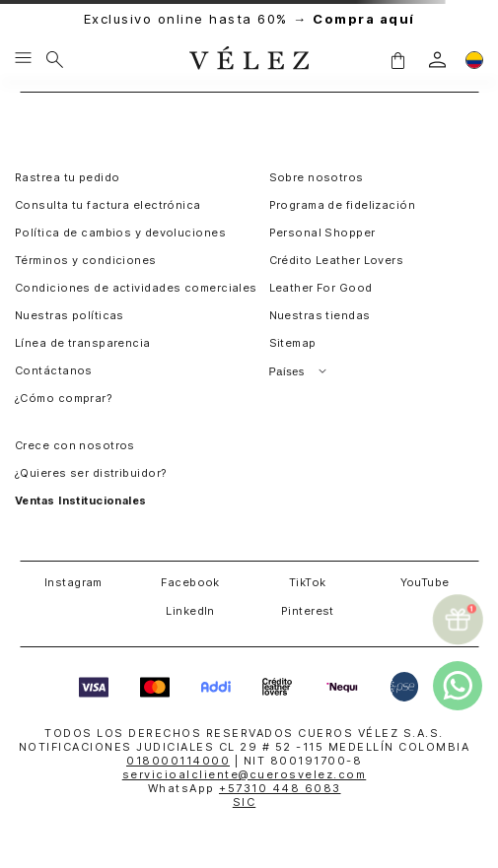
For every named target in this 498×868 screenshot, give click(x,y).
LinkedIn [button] (190, 611)
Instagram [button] (73, 582)
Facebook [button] (190, 582)
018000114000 (178, 761)
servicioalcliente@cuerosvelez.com (245, 774)
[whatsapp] (458, 686)
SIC (245, 802)
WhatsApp (245, 788)
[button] (397, 59)
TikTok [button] (308, 582)
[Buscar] (55, 59)
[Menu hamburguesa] (23, 59)
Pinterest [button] (308, 611)
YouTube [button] (425, 582)
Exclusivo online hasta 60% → (249, 19)
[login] (437, 60)
